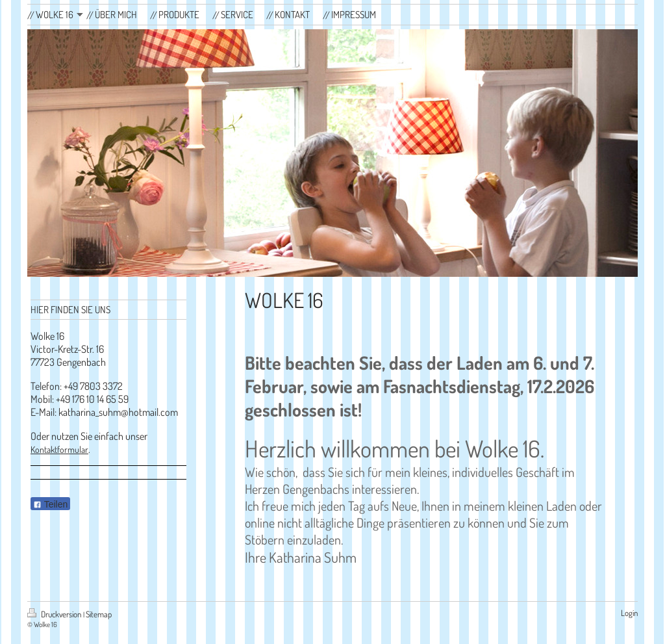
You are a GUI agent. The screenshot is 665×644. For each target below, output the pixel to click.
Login (629, 613)
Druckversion (55, 614)
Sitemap (99, 614)
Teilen (50, 504)
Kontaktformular (59, 449)
